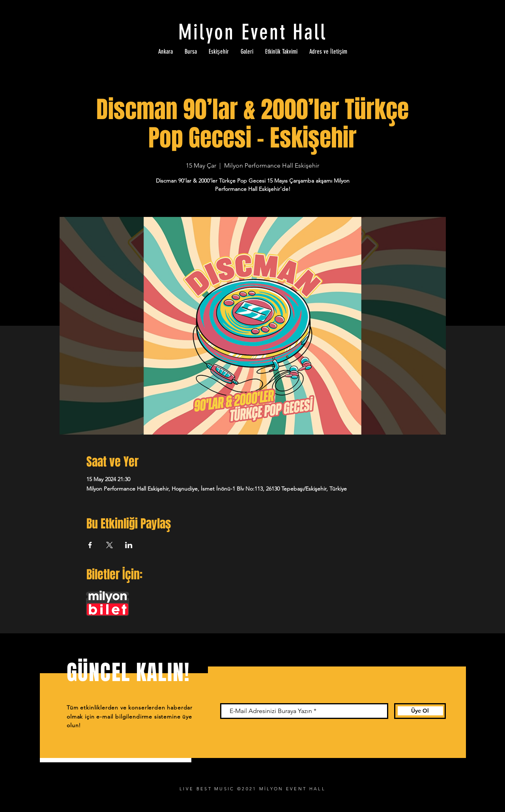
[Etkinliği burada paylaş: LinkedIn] (129, 545)
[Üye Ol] (420, 711)
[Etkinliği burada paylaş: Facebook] (90, 545)
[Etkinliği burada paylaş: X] (109, 545)
